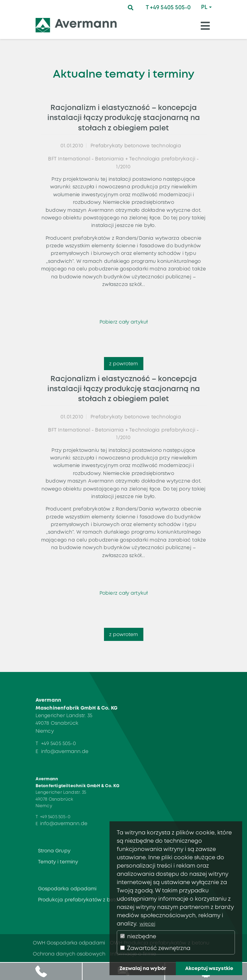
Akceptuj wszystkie (209, 968)
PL (204, 7)
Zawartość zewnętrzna (155, 948)
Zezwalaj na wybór (143, 968)
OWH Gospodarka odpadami (69, 943)
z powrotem (124, 364)
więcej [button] (148, 924)
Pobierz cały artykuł (123, 322)
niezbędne (138, 936)
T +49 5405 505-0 (168, 7)
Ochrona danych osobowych (69, 954)
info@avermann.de (65, 751)
